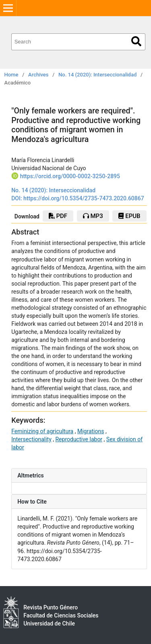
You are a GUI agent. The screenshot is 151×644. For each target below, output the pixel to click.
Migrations (91, 431)
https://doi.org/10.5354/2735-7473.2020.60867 (84, 198)
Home (11, 75)
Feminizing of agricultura (42, 431)
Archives (38, 75)
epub (129, 216)
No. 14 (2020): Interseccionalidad (97, 75)
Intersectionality (31, 439)
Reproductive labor (79, 439)
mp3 (93, 216)
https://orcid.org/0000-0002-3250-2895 (70, 176)
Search (136, 41)
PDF (58, 216)
